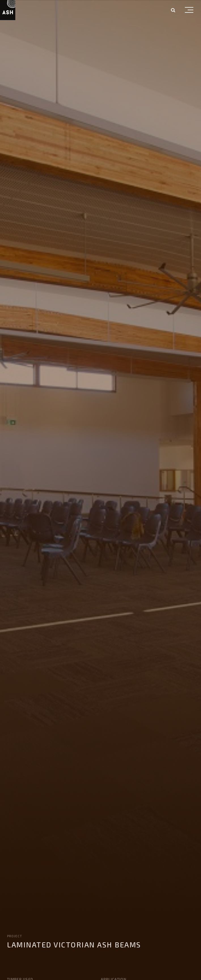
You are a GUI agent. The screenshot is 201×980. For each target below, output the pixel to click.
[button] (189, 11)
